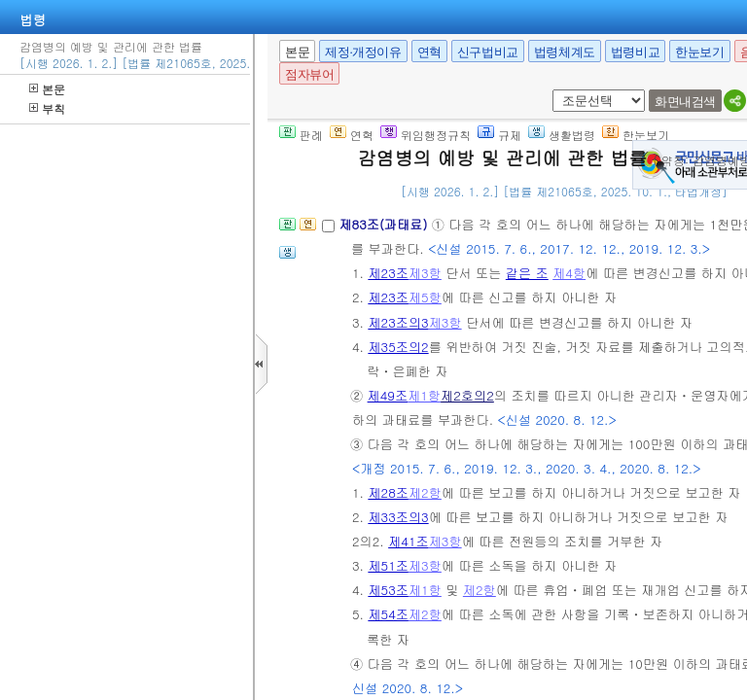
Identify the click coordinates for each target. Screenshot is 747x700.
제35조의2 (398, 347)
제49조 (388, 395)
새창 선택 (549, 90)
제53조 (388, 590)
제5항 (425, 297)
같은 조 (527, 273)
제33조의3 (398, 517)
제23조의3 (398, 322)
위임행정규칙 (426, 135)
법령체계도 (565, 52)
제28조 (388, 492)
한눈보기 (699, 52)
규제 (499, 135)
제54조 (388, 614)
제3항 (425, 273)
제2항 (425, 492)
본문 (47, 89)
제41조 (409, 541)
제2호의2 (467, 395)
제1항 (424, 395)
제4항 (569, 273)
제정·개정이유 (363, 52)
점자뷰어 (309, 74)
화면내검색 (685, 102)
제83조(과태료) (385, 224)
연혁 (429, 52)
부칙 (47, 108)
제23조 (388, 273)
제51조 (388, 565)
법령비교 (635, 52)
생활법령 (562, 135)
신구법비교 (488, 52)
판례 (301, 135)
